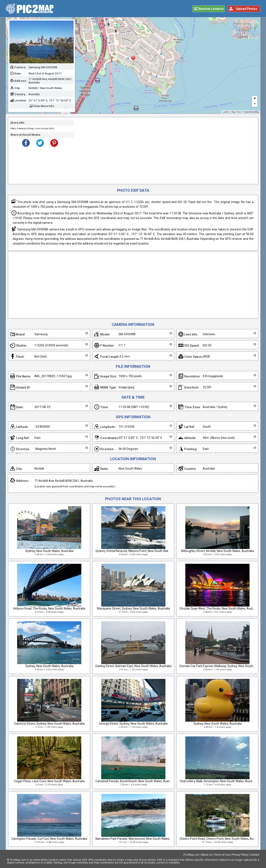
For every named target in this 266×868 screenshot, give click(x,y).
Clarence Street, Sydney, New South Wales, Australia (49, 724)
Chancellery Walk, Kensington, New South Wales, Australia (218, 781)
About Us (207, 855)
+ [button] (255, 99)
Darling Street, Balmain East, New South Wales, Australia (133, 666)
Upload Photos (247, 9)
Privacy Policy (240, 855)
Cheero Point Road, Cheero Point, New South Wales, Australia (221, 839)
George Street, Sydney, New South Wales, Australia (133, 724)
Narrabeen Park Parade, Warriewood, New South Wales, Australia (139, 839)
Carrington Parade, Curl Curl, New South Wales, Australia (49, 839)
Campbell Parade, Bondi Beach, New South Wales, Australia (135, 781)
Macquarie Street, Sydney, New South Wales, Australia (133, 608)
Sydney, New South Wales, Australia (49, 551)
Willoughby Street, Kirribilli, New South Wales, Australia (217, 551)
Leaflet (226, 112)
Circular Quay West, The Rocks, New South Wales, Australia (219, 608)
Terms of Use (222, 855)
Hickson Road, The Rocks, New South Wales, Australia (49, 608)
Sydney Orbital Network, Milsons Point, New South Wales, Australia (140, 551)
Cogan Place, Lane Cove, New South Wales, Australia (49, 781)
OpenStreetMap (252, 112)
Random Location (211, 9)
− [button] (255, 104)
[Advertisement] (165, 151)
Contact (255, 855)
